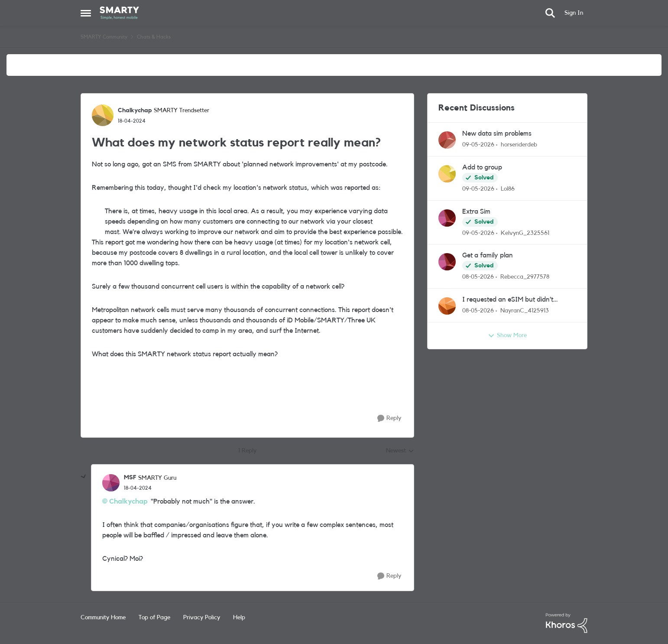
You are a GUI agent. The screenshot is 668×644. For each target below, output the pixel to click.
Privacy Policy (202, 618)
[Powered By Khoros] (567, 623)
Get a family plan (488, 255)
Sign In (574, 13)
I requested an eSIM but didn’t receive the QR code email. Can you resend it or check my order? (516, 300)
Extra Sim (476, 211)
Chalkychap (128, 501)
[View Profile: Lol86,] (447, 174)
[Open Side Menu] (86, 13)
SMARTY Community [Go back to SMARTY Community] (104, 37)
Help (239, 618)
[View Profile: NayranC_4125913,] (447, 306)
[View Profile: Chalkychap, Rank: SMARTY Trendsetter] (103, 115)
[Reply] (389, 418)
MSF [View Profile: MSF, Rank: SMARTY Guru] (130, 478)
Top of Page (154, 618)
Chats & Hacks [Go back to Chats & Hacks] (154, 37)
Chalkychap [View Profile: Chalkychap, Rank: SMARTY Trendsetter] (135, 111)
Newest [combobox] (400, 452)
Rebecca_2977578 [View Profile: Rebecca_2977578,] (525, 277)
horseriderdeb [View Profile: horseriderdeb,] (519, 145)
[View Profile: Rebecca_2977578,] (447, 262)
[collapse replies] (84, 477)
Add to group (482, 167)
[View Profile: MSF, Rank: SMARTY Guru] (111, 483)
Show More (507, 336)
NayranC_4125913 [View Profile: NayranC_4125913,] (525, 311)
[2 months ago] (478, 145)
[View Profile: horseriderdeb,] (447, 140)
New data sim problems (497, 133)
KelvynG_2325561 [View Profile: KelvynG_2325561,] (525, 233)
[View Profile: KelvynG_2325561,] (447, 218)
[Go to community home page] (119, 13)
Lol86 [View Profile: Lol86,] (508, 189)
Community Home (103, 618)
